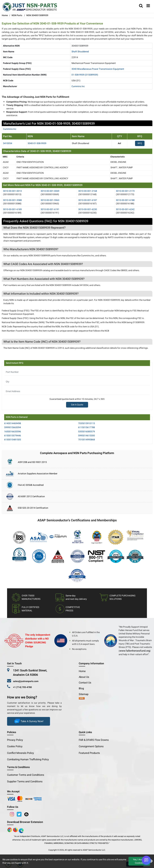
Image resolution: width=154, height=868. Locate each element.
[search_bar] (141, 6)
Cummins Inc (78, 86)
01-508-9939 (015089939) (85, 75)
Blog (81, 688)
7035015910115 (86, 423)
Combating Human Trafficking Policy (28, 759)
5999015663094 (13, 427)
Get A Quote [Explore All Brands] (77, 405)
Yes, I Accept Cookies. (139, 861)
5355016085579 (86, 432)
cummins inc (10, 129)
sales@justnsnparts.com (26, 681)
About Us (84, 677)
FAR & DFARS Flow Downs (94, 740)
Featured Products (89, 753)
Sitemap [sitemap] (85, 694)
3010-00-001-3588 (12, 200)
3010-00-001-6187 (88, 200)
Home (82, 671)
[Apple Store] (10, 830)
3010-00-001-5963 (50, 200)
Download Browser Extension (25, 822)
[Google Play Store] (16, 830)
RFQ (140, 143)
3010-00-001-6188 (125, 200)
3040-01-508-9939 (37, 143)
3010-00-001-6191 (50, 209)
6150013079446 (13, 436)
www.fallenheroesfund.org (135, 651)
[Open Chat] (146, 860)
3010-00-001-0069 (50, 191)
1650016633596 (13, 432)
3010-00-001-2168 (88, 191)
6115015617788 (86, 427)
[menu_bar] (148, 6)
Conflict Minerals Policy (20, 753)
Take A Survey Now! (29, 721)
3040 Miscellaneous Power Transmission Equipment (98, 69)
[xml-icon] (82, 699)
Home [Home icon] (5, 15)
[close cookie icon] (151, 861)
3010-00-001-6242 (125, 209)
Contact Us (85, 683)
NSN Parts (17, 15)
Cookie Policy (15, 746)
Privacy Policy (15, 740)
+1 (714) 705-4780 (22, 687)
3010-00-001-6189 (12, 209)
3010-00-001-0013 (12, 191)
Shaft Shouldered (80, 52)
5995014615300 (86, 436)
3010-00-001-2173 (125, 191)
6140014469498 (13, 423)
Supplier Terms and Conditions (25, 782)
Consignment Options (91, 746)
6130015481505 (13, 440)
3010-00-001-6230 (88, 209)
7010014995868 (86, 440)
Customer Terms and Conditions (26, 775)
